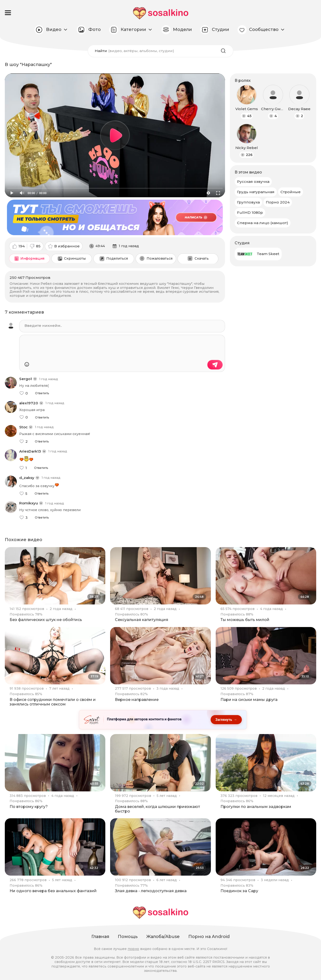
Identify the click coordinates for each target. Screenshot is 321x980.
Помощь (128, 937)
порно (133, 949)
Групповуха (248, 202)
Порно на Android (209, 937)
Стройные (291, 192)
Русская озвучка (253, 182)
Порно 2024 (278, 202)
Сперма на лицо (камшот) (263, 223)
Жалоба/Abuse (163, 937)
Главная (100, 937)
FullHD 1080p (250, 212)
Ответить (42, 393)
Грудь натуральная (256, 192)
